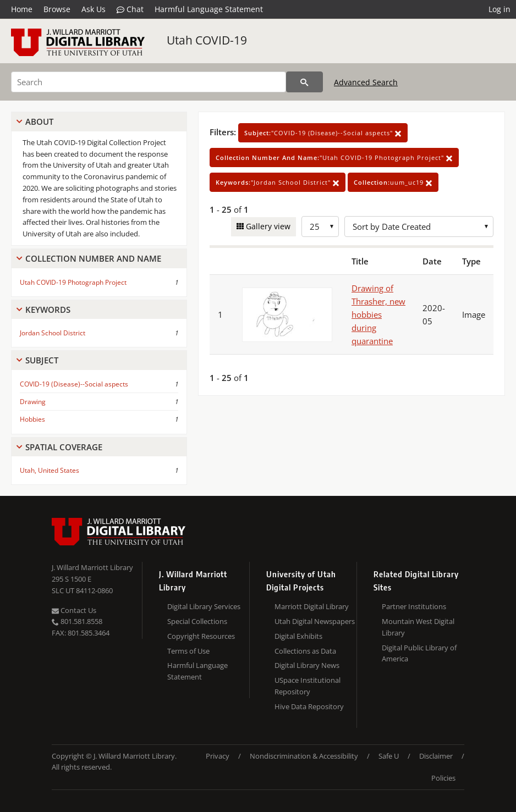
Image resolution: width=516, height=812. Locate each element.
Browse (57, 9)
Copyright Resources (201, 636)
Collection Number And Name (93, 258)
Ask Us (94, 9)
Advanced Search (366, 82)
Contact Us (74, 610)
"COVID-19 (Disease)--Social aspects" (323, 133)
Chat (130, 9)
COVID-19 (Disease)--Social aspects (74, 384)
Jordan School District (53, 333)
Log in (499, 9)
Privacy (218, 756)
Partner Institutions (414, 606)
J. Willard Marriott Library (92, 567)
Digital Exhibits (298, 636)
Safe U (389, 756)
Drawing (33, 402)
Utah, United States (50, 470)
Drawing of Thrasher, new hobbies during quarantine (378, 314)
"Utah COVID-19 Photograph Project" (334, 158)
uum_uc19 (393, 182)
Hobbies (32, 419)
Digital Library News (307, 665)
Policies (443, 778)
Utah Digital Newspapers (315, 621)
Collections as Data (305, 651)
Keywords (48, 310)
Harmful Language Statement (209, 9)
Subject (42, 360)
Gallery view (267, 226)
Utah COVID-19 (207, 40)
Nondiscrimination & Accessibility (304, 756)
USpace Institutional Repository (308, 686)
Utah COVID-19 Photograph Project (73, 282)
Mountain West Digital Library (418, 627)
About (39, 121)
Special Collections (197, 621)
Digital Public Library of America (419, 653)
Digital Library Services (204, 606)
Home (22, 9)
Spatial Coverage (64, 447)
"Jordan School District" (278, 182)
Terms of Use (188, 651)
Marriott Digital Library (312, 606)
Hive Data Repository (309, 706)
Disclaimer (436, 756)
